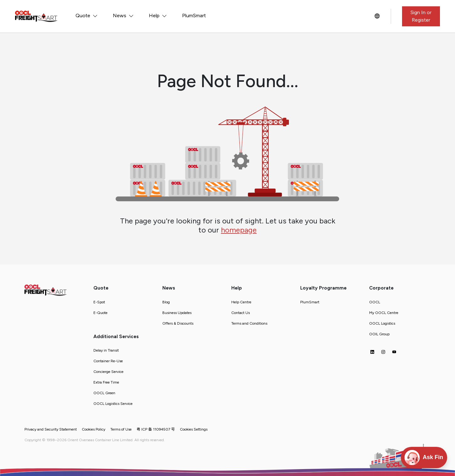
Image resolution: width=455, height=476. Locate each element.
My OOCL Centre (384, 313)
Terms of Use (121, 429)
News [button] (120, 16)
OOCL (375, 302)
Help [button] (155, 16)
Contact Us (241, 313)
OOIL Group (379, 334)
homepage (239, 230)
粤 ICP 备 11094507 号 (156, 429)
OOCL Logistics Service (113, 404)
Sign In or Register (421, 16)
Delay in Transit (106, 350)
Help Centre (241, 302)
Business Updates (177, 313)
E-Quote (100, 313)
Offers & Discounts (178, 323)
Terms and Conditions (249, 323)
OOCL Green (104, 393)
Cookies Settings (194, 429)
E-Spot (99, 302)
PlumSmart (310, 302)
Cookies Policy (94, 429)
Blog (166, 302)
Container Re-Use (108, 361)
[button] (377, 16)
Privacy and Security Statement (51, 429)
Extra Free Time (106, 382)
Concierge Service (108, 372)
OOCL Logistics (382, 323)
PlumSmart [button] (194, 16)
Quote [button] (84, 16)
